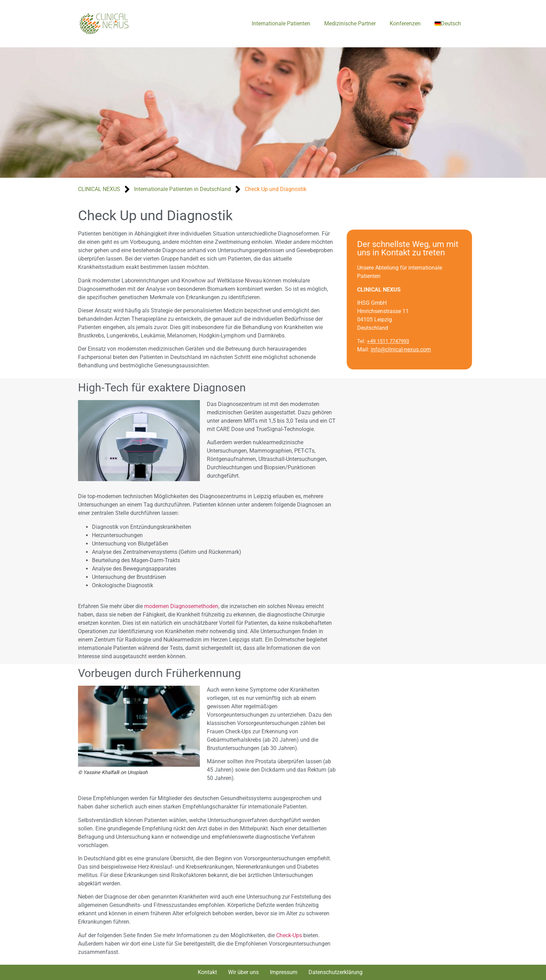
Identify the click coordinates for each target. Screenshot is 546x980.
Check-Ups (289, 935)
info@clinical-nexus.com (410, 349)
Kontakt (207, 972)
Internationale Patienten (281, 23)
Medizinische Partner (350, 23)
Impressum (284, 972)
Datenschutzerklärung (336, 972)
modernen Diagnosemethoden (181, 606)
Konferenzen (405, 23)
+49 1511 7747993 (397, 341)
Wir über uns (243, 972)
